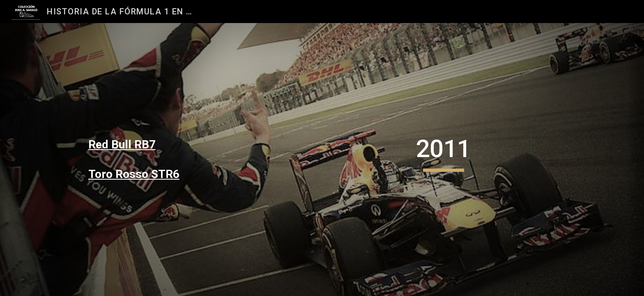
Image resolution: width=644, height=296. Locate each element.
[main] (160, 145)
